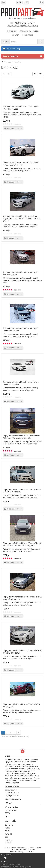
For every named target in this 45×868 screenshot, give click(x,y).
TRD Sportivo (10, 810)
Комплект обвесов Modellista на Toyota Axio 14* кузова (21, 273)
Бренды (8, 62)
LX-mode (10, 821)
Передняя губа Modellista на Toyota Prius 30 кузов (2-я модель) (22, 652)
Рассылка (30, 852)
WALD (8, 834)
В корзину (9, 128)
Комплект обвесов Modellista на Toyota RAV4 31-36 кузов (21, 108)
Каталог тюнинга (22, 56)
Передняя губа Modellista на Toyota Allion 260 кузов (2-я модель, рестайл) (21, 437)
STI (6, 837)
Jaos (7, 816)
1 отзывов (17, 290)
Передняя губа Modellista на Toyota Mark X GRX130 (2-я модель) (22, 491)
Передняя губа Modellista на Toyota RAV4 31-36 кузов (21, 705)
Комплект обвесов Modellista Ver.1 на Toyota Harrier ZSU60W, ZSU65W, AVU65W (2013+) (22, 219)
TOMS (7, 828)
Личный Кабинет (22, 849)
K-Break (8, 843)
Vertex (7, 831)
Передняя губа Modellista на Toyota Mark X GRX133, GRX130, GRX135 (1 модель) (22, 544)
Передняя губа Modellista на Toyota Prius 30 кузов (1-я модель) (22, 598)
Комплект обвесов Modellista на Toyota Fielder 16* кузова (21, 383)
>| (19, 733)
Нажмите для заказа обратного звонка (23, 26)
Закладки (21, 852)
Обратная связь (10, 847)
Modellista (11, 807)
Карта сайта (22, 847)
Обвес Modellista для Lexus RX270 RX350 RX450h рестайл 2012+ (21, 164)
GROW (7, 813)
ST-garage (8, 840)
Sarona (9, 825)
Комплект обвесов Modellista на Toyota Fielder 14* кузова (21, 330)
